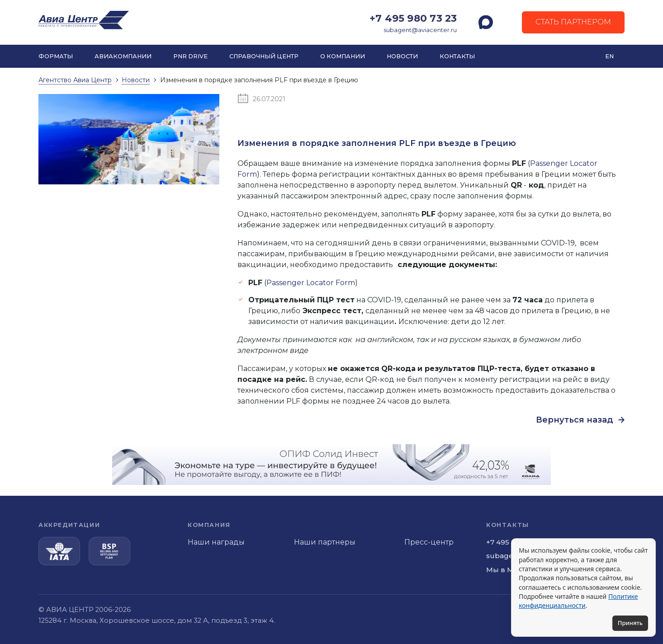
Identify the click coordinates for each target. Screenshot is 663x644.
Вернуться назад (580, 420)
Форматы (56, 56)
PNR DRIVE (190, 56)
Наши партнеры (325, 542)
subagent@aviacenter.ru (420, 30)
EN (609, 56)
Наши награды (216, 542)
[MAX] (486, 22)
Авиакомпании (123, 56)
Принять (630, 623)
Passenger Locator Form (311, 283)
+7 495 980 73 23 (413, 18)
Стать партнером (573, 22)
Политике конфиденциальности (578, 601)
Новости (402, 56)
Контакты (457, 56)
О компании (343, 56)
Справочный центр (264, 56)
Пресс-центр (429, 542)
